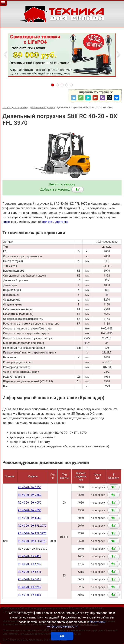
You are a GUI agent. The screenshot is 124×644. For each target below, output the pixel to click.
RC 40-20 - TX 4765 (29, 564)
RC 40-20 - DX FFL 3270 (32, 534)
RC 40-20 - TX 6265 (29, 587)
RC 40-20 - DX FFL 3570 (32, 541)
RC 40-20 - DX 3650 (29, 495)
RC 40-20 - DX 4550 (29, 510)
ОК (62, 636)
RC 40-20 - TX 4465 (29, 556)
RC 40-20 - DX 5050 (29, 518)
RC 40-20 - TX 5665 (29, 579)
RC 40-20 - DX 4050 (29, 503)
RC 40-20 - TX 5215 (29, 572)
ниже (6, 222)
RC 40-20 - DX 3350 (29, 487)
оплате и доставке (55, 222)
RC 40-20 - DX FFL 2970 (32, 526)
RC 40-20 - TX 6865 (29, 595)
